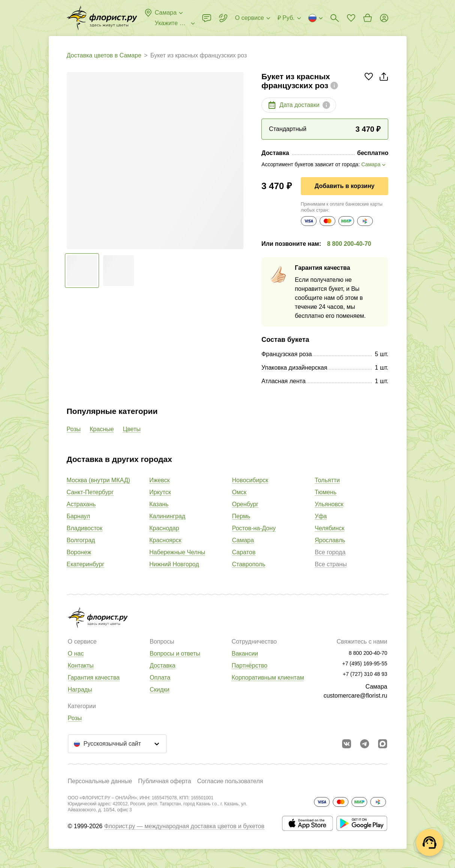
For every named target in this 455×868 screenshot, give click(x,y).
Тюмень (326, 492)
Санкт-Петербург (90, 492)
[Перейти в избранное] (351, 18)
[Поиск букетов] (335, 18)
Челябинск (330, 528)
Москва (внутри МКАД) (98, 480)
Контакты (81, 666)
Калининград (167, 516)
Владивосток (85, 528)
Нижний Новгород (174, 564)
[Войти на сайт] (384, 18)
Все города (330, 552)
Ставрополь (249, 564)
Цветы (131, 429)
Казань (159, 504)
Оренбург (245, 504)
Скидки (160, 690)
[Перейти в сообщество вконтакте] (347, 744)
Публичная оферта (164, 781)
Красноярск (165, 540)
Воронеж (79, 552)
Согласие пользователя (230, 781)
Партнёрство (249, 666)
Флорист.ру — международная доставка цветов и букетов (184, 826)
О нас (76, 654)
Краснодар (164, 528)
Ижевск (159, 480)
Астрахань (81, 504)
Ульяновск (329, 504)
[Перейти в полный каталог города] (102, 18)
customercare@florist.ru (355, 696)
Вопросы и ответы (175, 654)
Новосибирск (250, 480)
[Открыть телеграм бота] (365, 744)
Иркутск (160, 492)
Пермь (241, 516)
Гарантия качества (94, 678)
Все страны (331, 564)
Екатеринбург (86, 564)
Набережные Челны (177, 552)
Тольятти (327, 480)
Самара (243, 540)
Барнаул (79, 516)
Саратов (244, 552)
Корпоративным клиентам (268, 678)
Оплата (160, 678)
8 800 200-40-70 (349, 244)
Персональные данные (100, 781)
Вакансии (245, 654)
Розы (74, 429)
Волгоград (81, 540)
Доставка (163, 666)
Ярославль (330, 540)
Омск (239, 492)
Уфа (321, 516)
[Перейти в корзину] (368, 18)
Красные (102, 429)
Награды (80, 690)
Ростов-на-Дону (254, 528)
